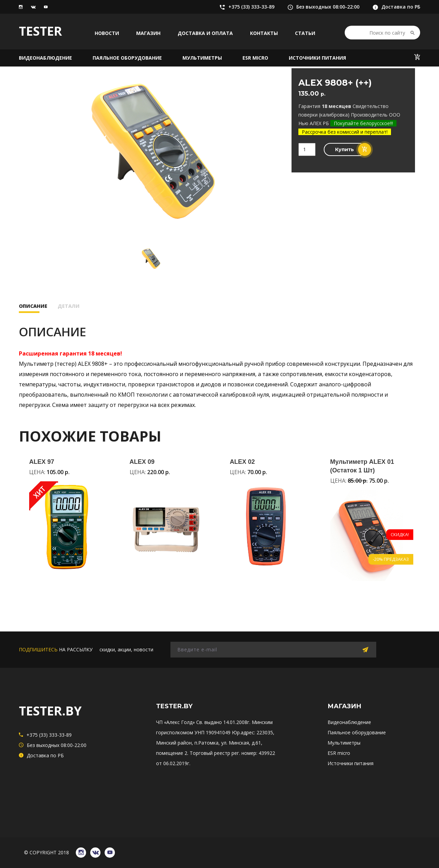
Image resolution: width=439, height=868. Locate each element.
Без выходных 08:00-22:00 (324, 7)
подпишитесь (38, 649)
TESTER (40, 31)
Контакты (264, 33)
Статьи (305, 33)
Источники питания (317, 58)
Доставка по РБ (396, 7)
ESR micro (255, 58)
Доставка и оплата (205, 33)
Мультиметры (202, 58)
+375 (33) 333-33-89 (247, 7)
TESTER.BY (50, 711)
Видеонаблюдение (45, 58)
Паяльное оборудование (127, 58)
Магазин (148, 33)
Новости (107, 33)
